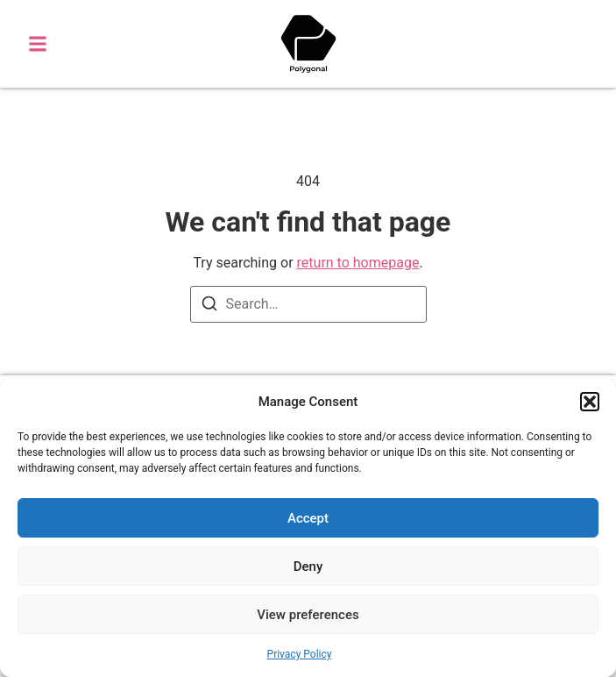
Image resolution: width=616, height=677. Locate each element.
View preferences (308, 615)
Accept (308, 518)
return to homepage (358, 263)
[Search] (209, 306)
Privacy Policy (300, 654)
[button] (590, 402)
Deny (308, 567)
